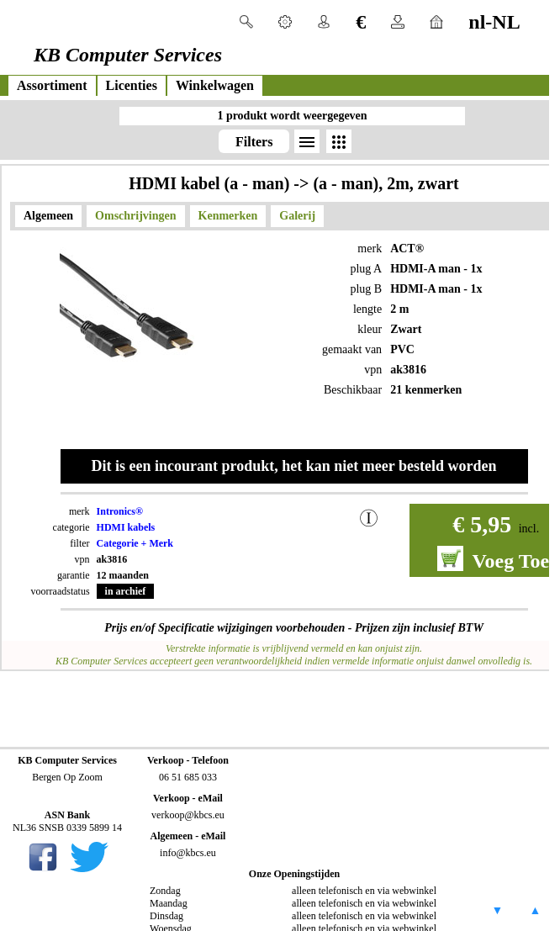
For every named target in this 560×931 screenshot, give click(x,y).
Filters (254, 142)
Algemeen (48, 216)
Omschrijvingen (135, 216)
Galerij (297, 216)
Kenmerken (228, 216)
